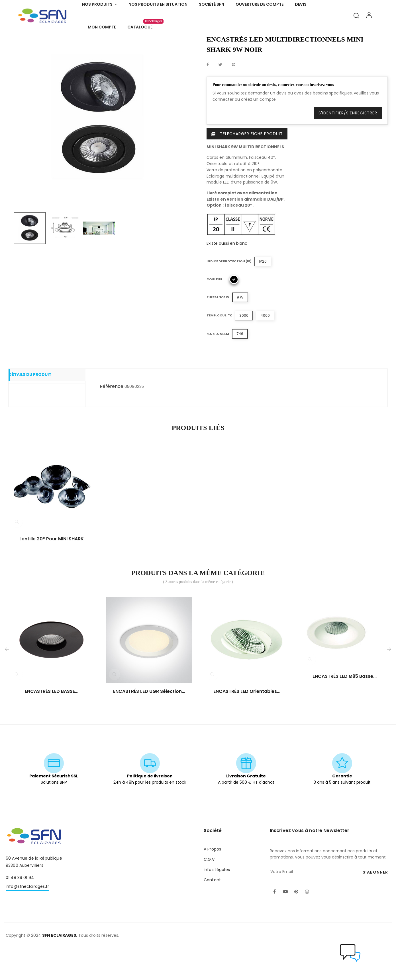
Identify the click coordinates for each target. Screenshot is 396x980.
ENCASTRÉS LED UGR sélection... (149, 723)
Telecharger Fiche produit (247, 165)
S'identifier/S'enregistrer (348, 144)
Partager (208, 96)
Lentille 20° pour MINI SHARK (52, 570)
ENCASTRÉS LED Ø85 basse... (345, 708)
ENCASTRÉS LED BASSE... (52, 723)
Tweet (220, 96)
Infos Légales (217, 901)
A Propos (212, 880)
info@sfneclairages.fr (27, 918)
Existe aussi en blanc (227, 275)
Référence (112, 418)
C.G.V (209, 891)
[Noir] (234, 311)
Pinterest (234, 96)
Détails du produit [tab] (38, 407)
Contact (212, 911)
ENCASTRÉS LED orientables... (247, 723)
